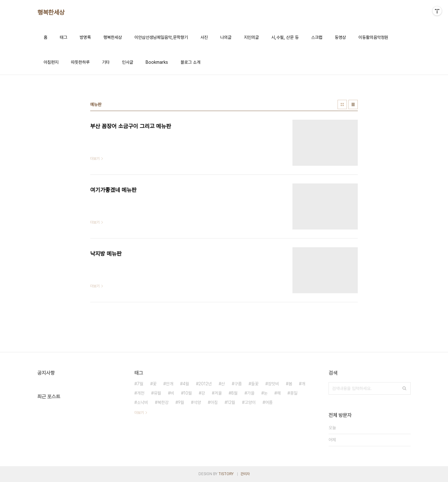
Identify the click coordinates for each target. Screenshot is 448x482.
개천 (141, 393)
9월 (181, 402)
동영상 (340, 37)
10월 (188, 393)
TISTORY (226, 474)
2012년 (205, 384)
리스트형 (353, 104)
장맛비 (273, 384)
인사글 (128, 62)
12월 (231, 402)
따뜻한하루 (80, 62)
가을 (251, 393)
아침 (214, 402)
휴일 (294, 393)
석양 (197, 402)
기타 (106, 62)
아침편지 (51, 62)
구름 (238, 384)
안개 (170, 384)
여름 (269, 402)
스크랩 (317, 37)
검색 (404, 388)
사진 (204, 37)
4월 (186, 384)
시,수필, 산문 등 (285, 37)
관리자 (245, 474)
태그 (63, 37)
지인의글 (251, 37)
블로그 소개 (190, 62)
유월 (157, 393)
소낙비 (142, 402)
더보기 (139, 413)
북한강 (163, 402)
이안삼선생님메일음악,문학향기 (161, 37)
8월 (234, 393)
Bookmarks (157, 62)
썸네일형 (342, 104)
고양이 (250, 402)
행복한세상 (51, 12)
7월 (140, 384)
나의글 (226, 37)
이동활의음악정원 (373, 37)
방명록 (85, 37)
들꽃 (255, 384)
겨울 (218, 393)
